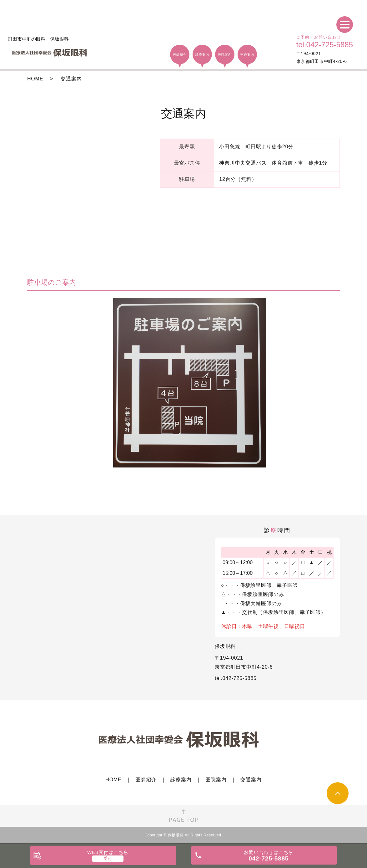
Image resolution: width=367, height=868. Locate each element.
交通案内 (251, 780)
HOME (35, 79)
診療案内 (181, 780)
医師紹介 (146, 780)
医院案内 (216, 780)
